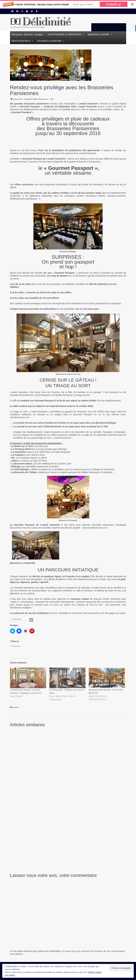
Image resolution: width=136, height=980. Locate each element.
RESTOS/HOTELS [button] (21, 41)
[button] (68, 4)
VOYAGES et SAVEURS (49, 41)
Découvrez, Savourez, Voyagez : (28, 34)
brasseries (15, 707)
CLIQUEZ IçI (114, 4)
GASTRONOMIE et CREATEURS (65, 34)
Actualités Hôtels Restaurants (36, 99)
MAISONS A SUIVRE (98, 34)
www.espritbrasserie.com (95, 528)
